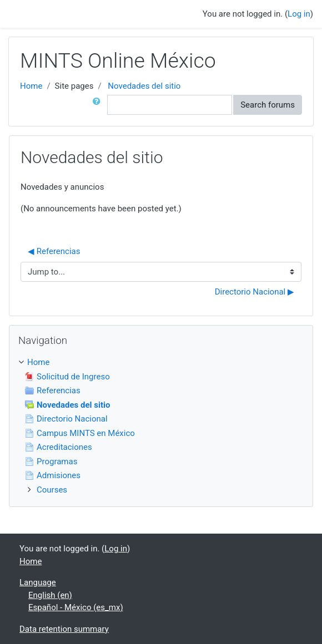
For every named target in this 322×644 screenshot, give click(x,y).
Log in (299, 14)
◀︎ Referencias (54, 251)
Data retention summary (64, 629)
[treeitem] (161, 362)
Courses (52, 490)
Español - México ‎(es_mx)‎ (76, 607)
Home (31, 86)
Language (38, 582)
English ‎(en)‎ (50, 595)
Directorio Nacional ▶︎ (255, 292)
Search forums (268, 105)
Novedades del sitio (144, 86)
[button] (99, 105)
